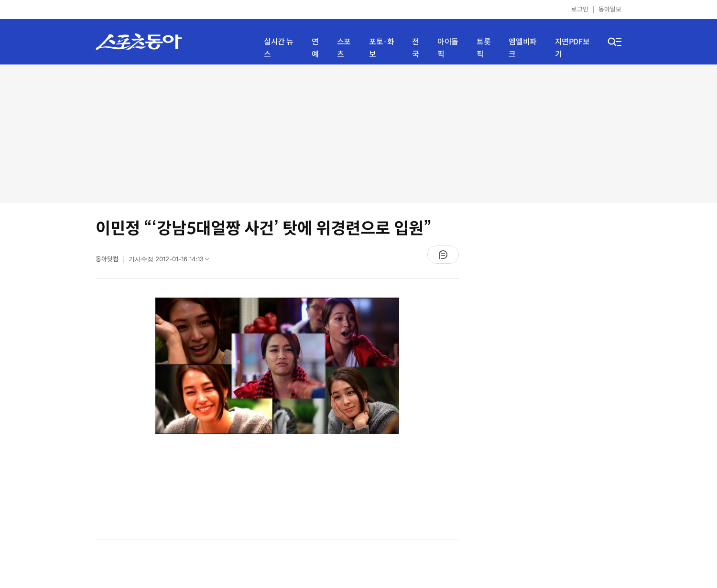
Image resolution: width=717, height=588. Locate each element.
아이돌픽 (448, 48)
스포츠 (344, 48)
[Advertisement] (358, 134)
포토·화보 (381, 48)
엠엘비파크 (522, 48)
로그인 (580, 9)
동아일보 (610, 9)
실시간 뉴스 (279, 48)
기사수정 (172, 261)
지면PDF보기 (572, 48)
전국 (416, 48)
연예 (315, 48)
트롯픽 (483, 48)
